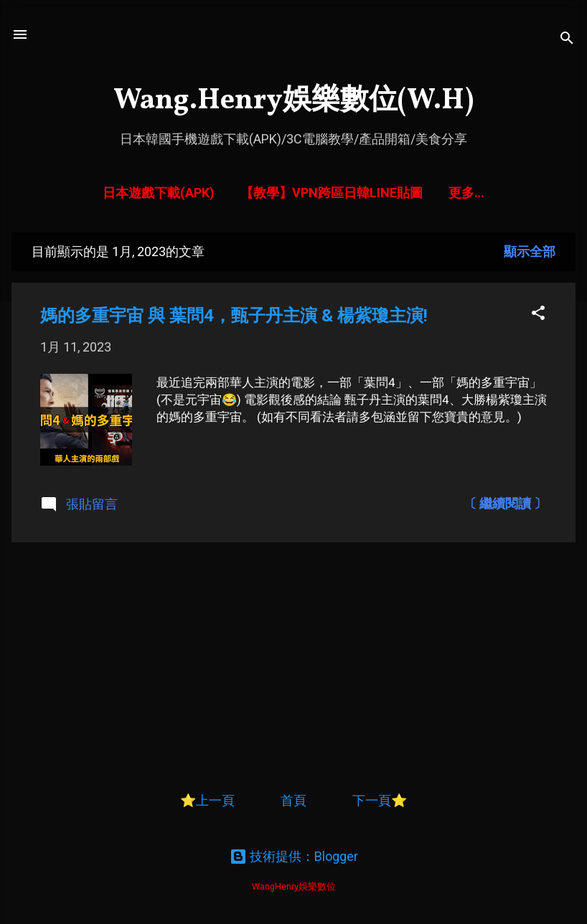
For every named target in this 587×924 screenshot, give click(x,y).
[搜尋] (567, 39)
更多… (466, 193)
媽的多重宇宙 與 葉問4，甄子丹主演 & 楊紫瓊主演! (234, 316)
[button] (538, 314)
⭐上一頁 (207, 800)
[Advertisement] (293, 654)
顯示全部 (530, 251)
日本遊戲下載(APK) (159, 193)
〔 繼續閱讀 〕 (505, 503)
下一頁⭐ (380, 800)
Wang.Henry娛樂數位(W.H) (293, 101)
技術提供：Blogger (294, 856)
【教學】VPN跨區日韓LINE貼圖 (332, 193)
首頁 (295, 800)
